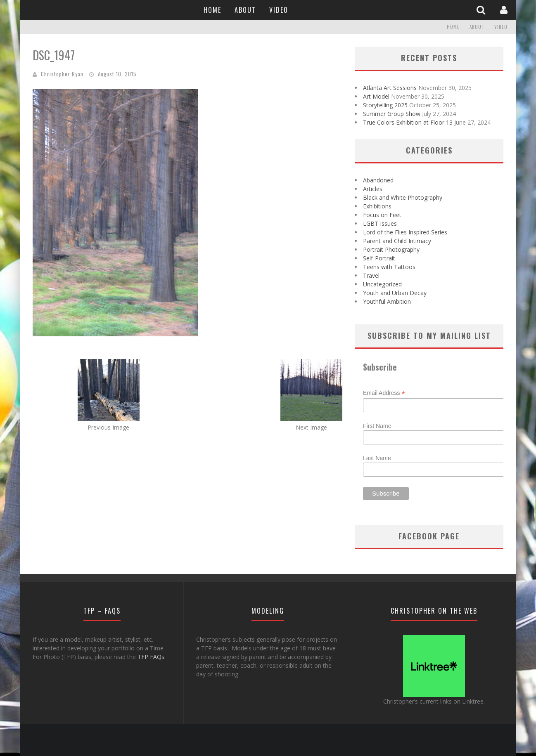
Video (279, 10)
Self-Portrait (379, 258)
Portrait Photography (391, 249)
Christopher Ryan (62, 74)
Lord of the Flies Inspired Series (405, 232)
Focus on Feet (382, 215)
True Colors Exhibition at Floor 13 (408, 122)
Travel (371, 275)
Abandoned (378, 180)
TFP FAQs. (152, 657)
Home (212, 10)
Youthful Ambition (387, 301)
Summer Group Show (392, 114)
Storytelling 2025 (385, 105)
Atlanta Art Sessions (390, 88)
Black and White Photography (403, 197)
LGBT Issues (380, 223)
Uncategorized (382, 284)
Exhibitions (377, 206)
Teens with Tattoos (389, 267)
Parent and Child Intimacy (397, 241)
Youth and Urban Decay (395, 293)
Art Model (376, 96)
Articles (373, 189)
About (245, 10)
